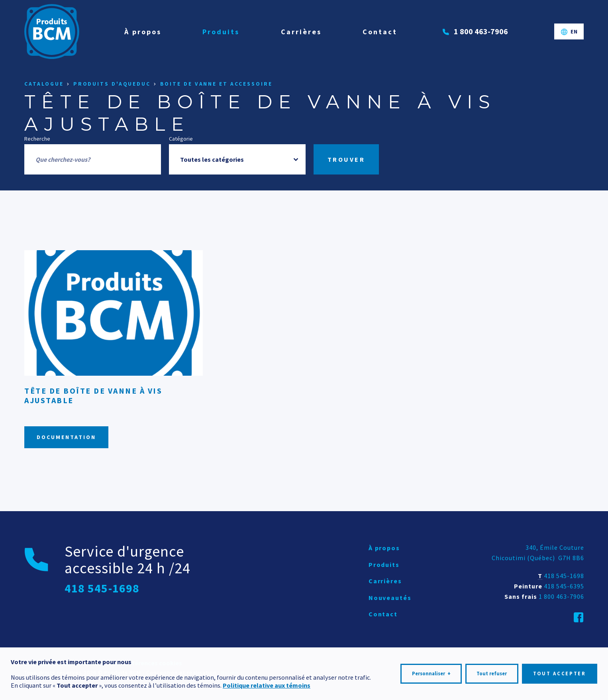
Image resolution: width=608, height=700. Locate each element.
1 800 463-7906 (561, 596)
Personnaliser (431, 672)
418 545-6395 (564, 586)
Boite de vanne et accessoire (216, 84)
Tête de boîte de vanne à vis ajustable (93, 395)
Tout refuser (492, 672)
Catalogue (44, 84)
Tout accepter (560, 672)
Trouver (346, 159)
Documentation (66, 437)
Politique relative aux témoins (267, 683)
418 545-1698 (564, 576)
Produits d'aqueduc (112, 84)
